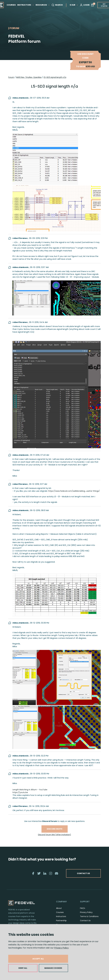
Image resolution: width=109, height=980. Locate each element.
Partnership (61, 921)
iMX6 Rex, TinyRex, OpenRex (29, 77)
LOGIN (85, 5)
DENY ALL (23, 968)
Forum (11, 77)
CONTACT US (83, 873)
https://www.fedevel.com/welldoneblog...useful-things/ (74, 491)
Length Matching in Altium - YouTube (30, 790)
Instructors (61, 916)
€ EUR (74, 5)
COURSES (11, 5)
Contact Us (85, 921)
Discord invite (55, 829)
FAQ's (83, 908)
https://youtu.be (20, 792)
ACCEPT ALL (38, 959)
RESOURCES (43, 5)
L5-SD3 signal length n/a (55, 77)
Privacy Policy (61, 948)
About (59, 908)
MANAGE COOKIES (53, 968)
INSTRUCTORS (26, 5)
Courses (60, 912)
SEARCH (57, 5)
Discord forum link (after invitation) (54, 835)
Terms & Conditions (89, 916)
